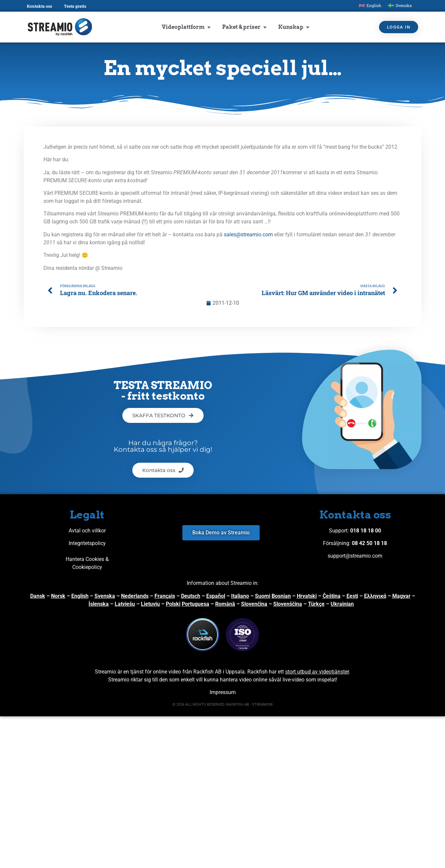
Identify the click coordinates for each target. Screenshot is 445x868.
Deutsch (191, 596)
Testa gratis (75, 6)
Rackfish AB (207, 672)
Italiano (240, 596)
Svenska (105, 596)
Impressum (223, 692)
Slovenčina (254, 604)
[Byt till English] (370, 5)
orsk (60, 596)
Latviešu (125, 604)
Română (225, 604)
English (80, 596)
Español (216, 596)
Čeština (332, 596)
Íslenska (99, 604)
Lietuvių (150, 604)
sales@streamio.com (248, 235)
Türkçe (316, 604)
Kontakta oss (39, 6)
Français (165, 596)
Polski (173, 604)
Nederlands (135, 596)
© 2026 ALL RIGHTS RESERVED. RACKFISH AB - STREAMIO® (223, 705)
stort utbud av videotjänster (317, 672)
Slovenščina (288, 604)
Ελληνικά (375, 596)
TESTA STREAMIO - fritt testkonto (163, 391)
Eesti (352, 596)
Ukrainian (342, 604)
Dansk (38, 596)
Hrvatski (307, 596)
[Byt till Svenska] (400, 5)
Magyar (401, 596)
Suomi (263, 596)
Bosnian (281, 596)
